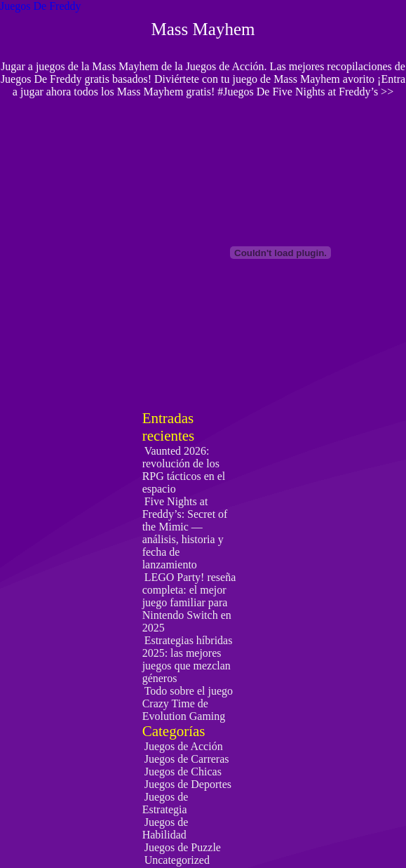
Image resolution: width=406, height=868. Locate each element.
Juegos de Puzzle (183, 847)
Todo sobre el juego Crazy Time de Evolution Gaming (188, 703)
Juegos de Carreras (187, 759)
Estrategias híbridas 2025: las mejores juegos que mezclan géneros (188, 659)
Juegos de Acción (184, 746)
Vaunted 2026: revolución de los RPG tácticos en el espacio (184, 470)
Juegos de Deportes (188, 784)
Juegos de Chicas (183, 772)
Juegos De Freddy (41, 6)
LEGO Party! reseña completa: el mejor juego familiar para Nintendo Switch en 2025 (189, 602)
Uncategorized (177, 860)
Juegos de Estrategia (165, 803)
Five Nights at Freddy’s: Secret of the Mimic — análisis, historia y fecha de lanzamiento (185, 533)
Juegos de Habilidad (165, 828)
